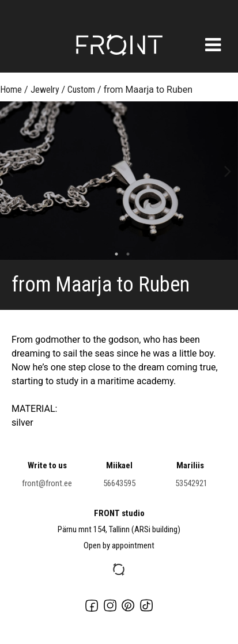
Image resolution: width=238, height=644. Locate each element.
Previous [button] (10, 171)
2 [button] (125, 254)
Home (11, 90)
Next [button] (228, 171)
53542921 (191, 483)
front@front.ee (47, 483)
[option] (119, 181)
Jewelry (45, 90)
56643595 (119, 483)
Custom (81, 90)
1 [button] (114, 254)
